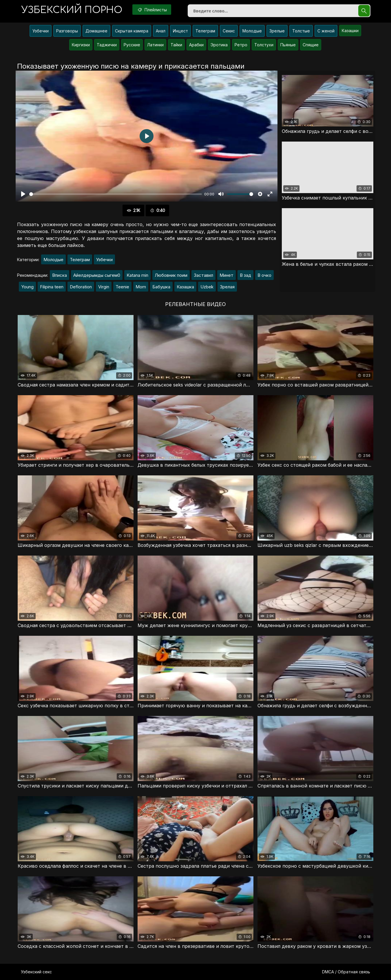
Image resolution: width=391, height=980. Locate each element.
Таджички (107, 45)
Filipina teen (52, 287)
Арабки (196, 45)
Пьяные (288, 45)
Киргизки (81, 45)
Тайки (176, 45)
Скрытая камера (132, 31)
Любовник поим (171, 275)
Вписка (60, 275)
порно (72, 10)
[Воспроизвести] (23, 194)
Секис (229, 31)
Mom (141, 287)
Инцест (180, 31)
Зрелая (227, 287)
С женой (326, 31)
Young (27, 287)
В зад (245, 275)
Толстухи (264, 45)
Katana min (137, 275)
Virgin (104, 287)
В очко (264, 275)
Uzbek (207, 287)
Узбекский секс (36, 972)
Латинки (155, 45)
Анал (161, 31)
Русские (132, 45)
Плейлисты (152, 10)
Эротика (219, 45)
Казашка (185, 287)
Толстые (301, 31)
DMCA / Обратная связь (346, 972)
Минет (226, 275)
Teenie (122, 287)
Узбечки (41, 31)
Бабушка (161, 287)
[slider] (116, 194)
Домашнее (96, 31)
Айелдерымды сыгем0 (97, 275)
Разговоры (67, 31)
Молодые (252, 31)
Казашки (350, 31)
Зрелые (277, 31)
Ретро (241, 45)
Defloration (81, 287)
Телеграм (205, 31)
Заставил (203, 275)
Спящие (311, 45)
